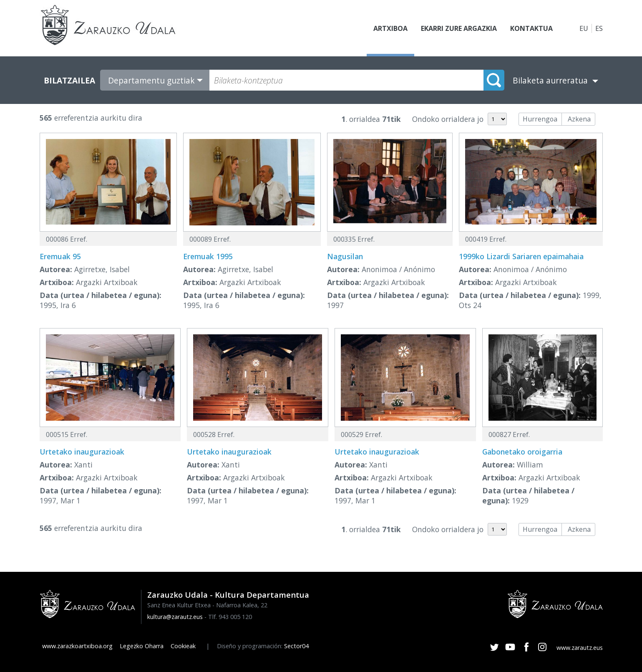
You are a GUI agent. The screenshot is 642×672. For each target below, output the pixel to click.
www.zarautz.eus (580, 648)
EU (584, 28)
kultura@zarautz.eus (175, 617)
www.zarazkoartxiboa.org (77, 646)
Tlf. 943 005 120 (230, 617)
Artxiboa (390, 28)
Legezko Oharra (142, 646)
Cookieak (183, 646)
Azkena (579, 119)
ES (599, 28)
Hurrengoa (540, 119)
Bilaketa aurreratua (550, 80)
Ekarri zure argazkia (459, 28)
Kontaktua (531, 28)
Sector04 (296, 646)
